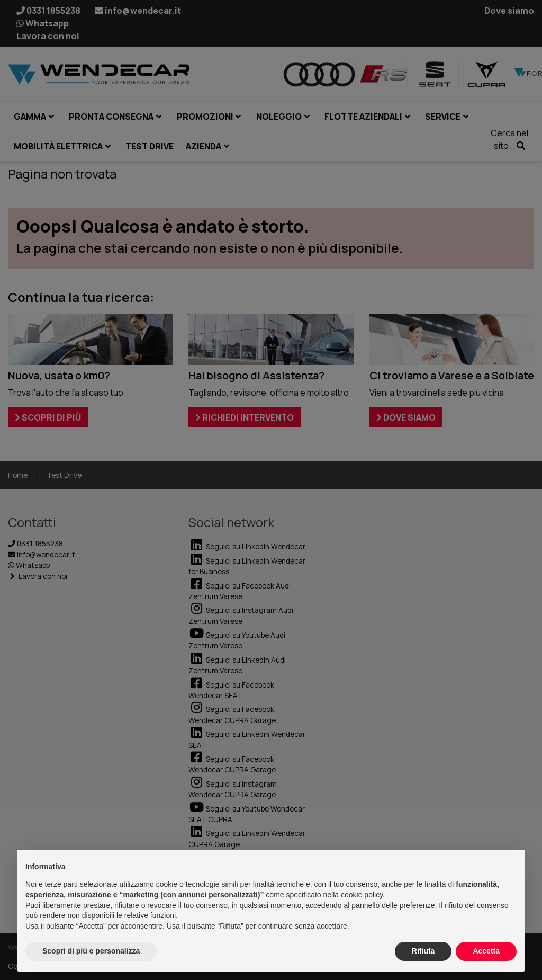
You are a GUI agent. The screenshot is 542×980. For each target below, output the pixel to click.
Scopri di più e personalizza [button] (91, 951)
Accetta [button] (486, 951)
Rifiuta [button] (423, 951)
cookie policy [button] (362, 895)
